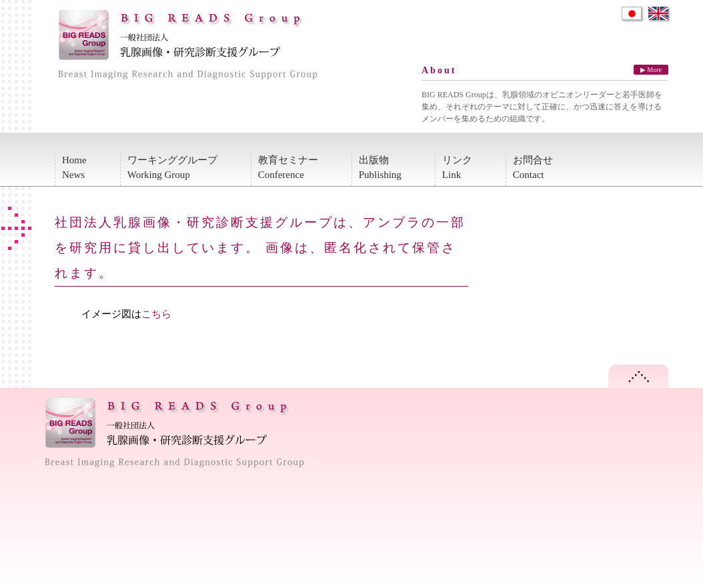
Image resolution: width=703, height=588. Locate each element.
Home (74, 169)
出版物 (380, 169)
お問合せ (533, 169)
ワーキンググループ (172, 169)
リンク (457, 169)
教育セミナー (288, 169)
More (654, 70)
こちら (156, 314)
